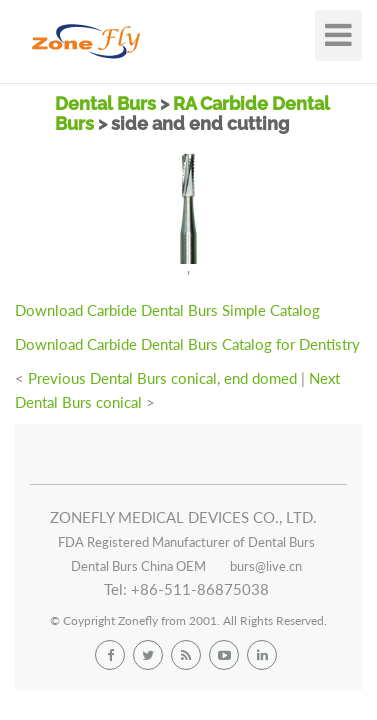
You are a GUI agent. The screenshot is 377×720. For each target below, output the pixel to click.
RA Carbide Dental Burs (192, 113)
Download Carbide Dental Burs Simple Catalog (167, 310)
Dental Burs (107, 103)
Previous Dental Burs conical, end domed (162, 378)
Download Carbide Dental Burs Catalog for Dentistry (187, 344)
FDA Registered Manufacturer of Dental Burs (186, 542)
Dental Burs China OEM (138, 566)
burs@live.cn (266, 566)
